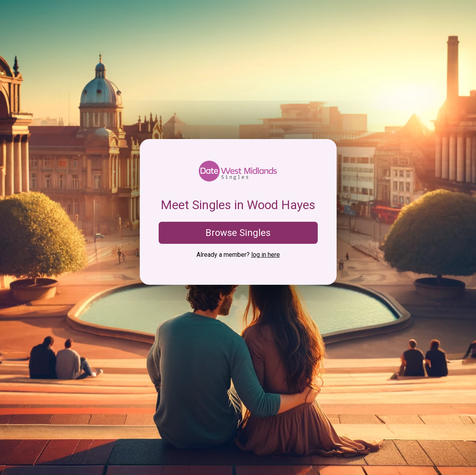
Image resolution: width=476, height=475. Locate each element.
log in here (266, 255)
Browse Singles (238, 233)
